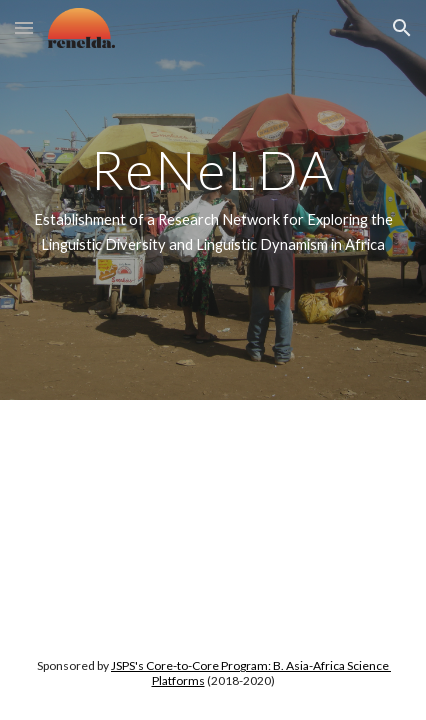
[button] (24, 27)
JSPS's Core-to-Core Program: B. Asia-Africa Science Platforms (251, 672)
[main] (213, 200)
